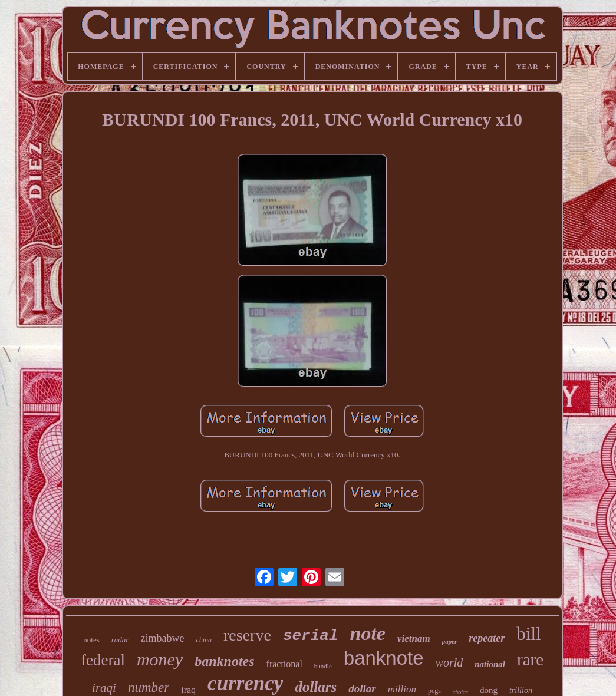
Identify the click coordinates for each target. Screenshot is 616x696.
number (149, 687)
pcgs (434, 691)
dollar (362, 689)
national (490, 664)
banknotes (224, 661)
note (368, 633)
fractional (284, 664)
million (402, 689)
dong (489, 690)
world (449, 662)
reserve (247, 635)
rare (530, 659)
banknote (384, 658)
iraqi (104, 688)
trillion (521, 690)
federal (103, 660)
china (204, 640)
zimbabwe (162, 638)
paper (450, 641)
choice (460, 692)
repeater (487, 638)
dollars (316, 687)
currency (245, 683)
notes (91, 640)
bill (528, 634)
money (160, 659)
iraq (188, 690)
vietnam (414, 639)
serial (311, 636)
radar (120, 640)
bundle (323, 666)
